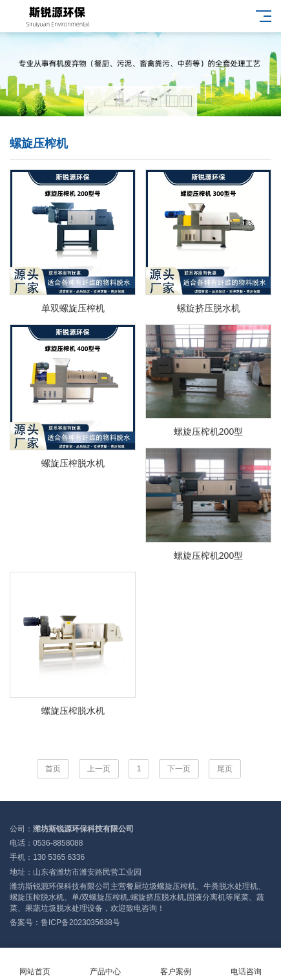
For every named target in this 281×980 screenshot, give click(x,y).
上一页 (99, 769)
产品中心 (106, 964)
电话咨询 (246, 964)
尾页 (225, 769)
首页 (53, 769)
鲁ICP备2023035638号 (80, 923)
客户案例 (176, 964)
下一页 (179, 769)
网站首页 (35, 964)
